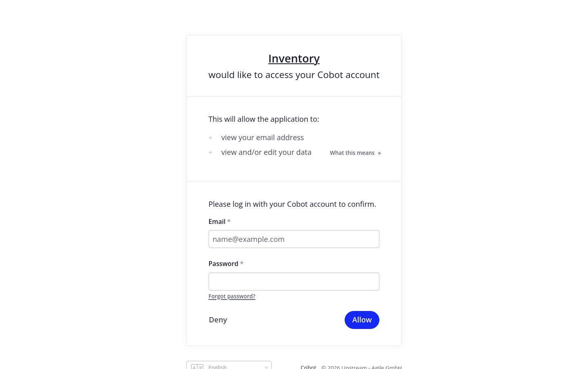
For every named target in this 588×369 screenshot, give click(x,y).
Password (224, 264)
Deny (218, 320)
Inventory (294, 58)
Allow (362, 320)
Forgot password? (232, 296)
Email (217, 221)
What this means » (355, 153)
